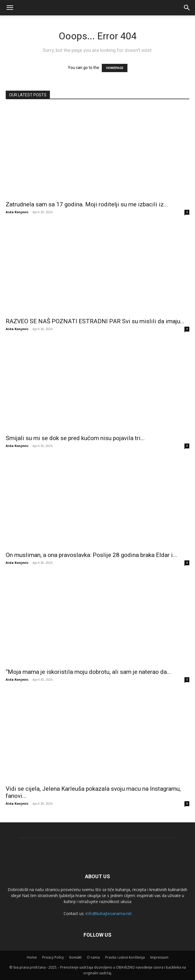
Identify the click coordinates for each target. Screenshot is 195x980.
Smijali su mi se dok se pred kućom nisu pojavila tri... (75, 438)
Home (32, 957)
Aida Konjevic (17, 212)
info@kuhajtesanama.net (109, 913)
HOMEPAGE (115, 68)
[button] (187, 8)
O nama (93, 957)
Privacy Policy (53, 957)
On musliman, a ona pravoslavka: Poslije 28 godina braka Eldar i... (91, 555)
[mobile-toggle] (10, 8)
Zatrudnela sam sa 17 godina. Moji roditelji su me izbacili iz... (87, 204)
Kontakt (75, 957)
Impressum (159, 957)
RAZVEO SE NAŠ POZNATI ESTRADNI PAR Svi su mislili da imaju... (95, 321)
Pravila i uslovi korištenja (125, 957)
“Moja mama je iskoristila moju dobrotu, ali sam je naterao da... (88, 672)
